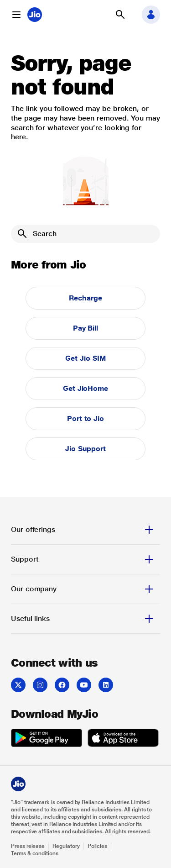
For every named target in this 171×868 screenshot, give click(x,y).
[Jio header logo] (35, 15)
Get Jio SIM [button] (85, 358)
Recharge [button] (85, 298)
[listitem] (18, 685)
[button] (16, 15)
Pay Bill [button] (85, 328)
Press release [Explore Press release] (28, 846)
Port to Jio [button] (85, 418)
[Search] (85, 234)
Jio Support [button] (85, 449)
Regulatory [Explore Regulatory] (66, 846)
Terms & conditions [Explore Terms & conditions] (35, 853)
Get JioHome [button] (85, 388)
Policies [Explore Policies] (98, 846)
